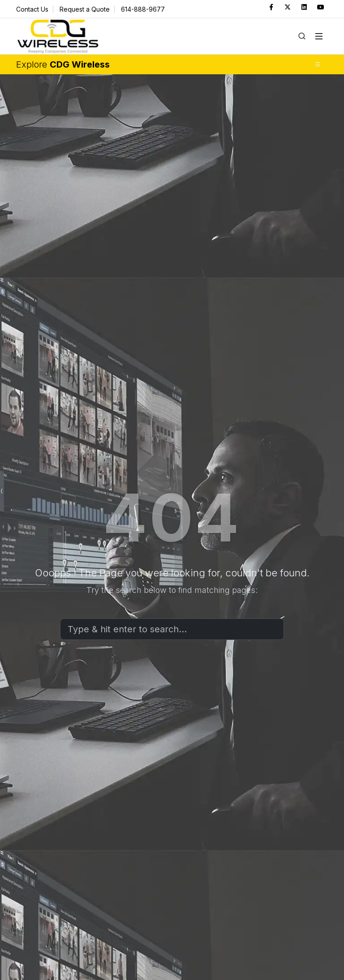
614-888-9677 (143, 9)
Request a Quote (85, 9)
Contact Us (32, 9)
